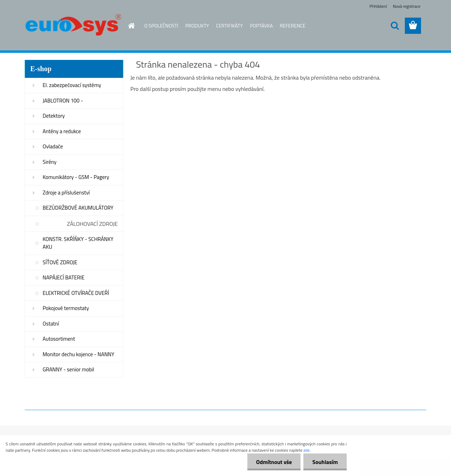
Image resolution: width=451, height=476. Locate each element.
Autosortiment (59, 339)
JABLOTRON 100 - (63, 101)
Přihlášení (378, 6)
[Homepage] (128, 26)
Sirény (50, 162)
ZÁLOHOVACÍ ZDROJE (92, 224)
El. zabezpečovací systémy (72, 85)
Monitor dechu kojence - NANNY (78, 354)
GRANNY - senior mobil (68, 369)
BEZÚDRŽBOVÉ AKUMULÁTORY (78, 208)
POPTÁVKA (261, 26)
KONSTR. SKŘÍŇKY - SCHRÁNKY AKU (78, 243)
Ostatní (51, 324)
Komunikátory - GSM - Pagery (76, 177)
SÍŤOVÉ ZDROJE (60, 262)
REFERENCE (293, 26)
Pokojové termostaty (66, 308)
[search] (395, 26)
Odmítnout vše (274, 462)
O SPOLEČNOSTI (162, 26)
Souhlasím (325, 462)
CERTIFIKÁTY (229, 26)
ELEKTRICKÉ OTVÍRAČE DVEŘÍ (76, 293)
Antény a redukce (62, 131)
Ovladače (53, 146)
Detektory (54, 116)
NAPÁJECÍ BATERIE (64, 277)
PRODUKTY (197, 26)
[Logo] (73, 26)
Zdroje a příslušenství (66, 193)
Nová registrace (407, 6)
